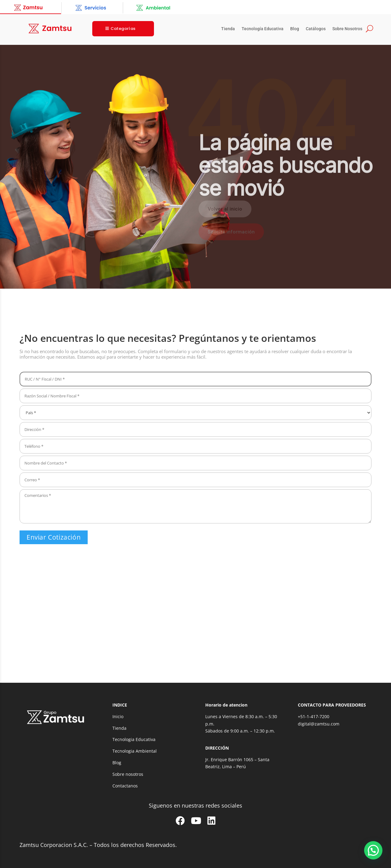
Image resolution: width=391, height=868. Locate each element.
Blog (295, 29)
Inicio (118, 716)
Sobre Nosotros (347, 29)
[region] (195, 167)
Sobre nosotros (128, 774)
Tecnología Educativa (263, 29)
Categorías (123, 29)
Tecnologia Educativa (134, 739)
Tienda (228, 29)
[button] (373, 850)
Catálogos (316, 29)
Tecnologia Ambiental (135, 751)
